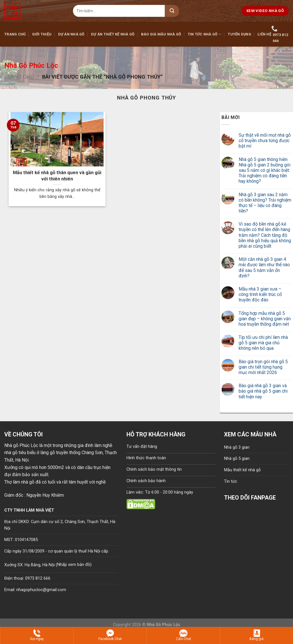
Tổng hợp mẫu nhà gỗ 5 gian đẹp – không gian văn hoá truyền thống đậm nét (265, 319)
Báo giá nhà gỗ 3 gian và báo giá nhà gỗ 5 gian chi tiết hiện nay (263, 391)
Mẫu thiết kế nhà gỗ (242, 470)
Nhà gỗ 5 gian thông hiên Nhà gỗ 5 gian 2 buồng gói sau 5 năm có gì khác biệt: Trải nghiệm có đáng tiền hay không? (265, 170)
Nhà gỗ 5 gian (237, 459)
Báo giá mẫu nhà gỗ (161, 34)
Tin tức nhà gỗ (205, 34)
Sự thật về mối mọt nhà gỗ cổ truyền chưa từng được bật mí (265, 141)
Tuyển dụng (239, 34)
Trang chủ (15, 34)
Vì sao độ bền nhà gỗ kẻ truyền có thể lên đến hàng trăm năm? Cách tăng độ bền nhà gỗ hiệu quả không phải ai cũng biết (265, 235)
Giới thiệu (42, 34)
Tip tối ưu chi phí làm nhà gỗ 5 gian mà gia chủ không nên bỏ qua (263, 343)
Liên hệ (264, 34)
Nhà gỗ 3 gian (237, 447)
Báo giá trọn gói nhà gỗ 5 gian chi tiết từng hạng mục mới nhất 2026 (263, 367)
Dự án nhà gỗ (71, 34)
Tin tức (231, 481)
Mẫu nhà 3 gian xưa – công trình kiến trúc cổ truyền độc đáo (260, 294)
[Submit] (172, 11)
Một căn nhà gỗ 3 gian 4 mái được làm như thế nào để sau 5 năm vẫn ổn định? (264, 268)
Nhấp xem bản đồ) (74, 565)
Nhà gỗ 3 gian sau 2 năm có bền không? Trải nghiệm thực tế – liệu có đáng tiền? (265, 203)
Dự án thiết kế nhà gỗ (113, 34)
